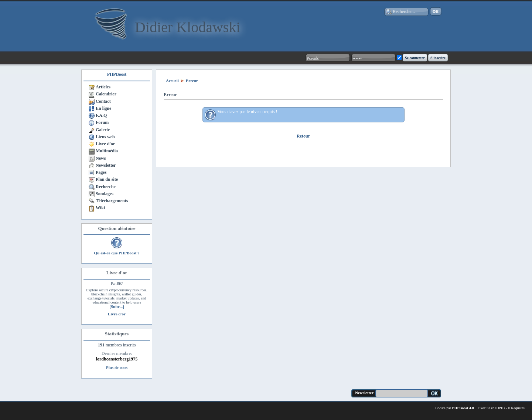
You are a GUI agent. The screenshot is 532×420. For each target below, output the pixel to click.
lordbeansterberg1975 (117, 359)
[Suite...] (117, 306)
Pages (101, 172)
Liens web (105, 137)
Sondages (105, 194)
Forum (102, 122)
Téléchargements (112, 201)
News (101, 158)
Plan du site (107, 179)
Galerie (103, 130)
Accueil (172, 81)
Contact (103, 101)
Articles (103, 87)
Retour (303, 136)
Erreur (192, 81)
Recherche (106, 187)
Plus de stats (117, 367)
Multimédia (107, 151)
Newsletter (106, 165)
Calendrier (106, 94)
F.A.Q (101, 115)
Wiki (100, 208)
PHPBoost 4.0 (463, 408)
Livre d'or (105, 144)
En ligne (103, 108)
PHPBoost (117, 74)
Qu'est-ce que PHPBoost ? (117, 253)
